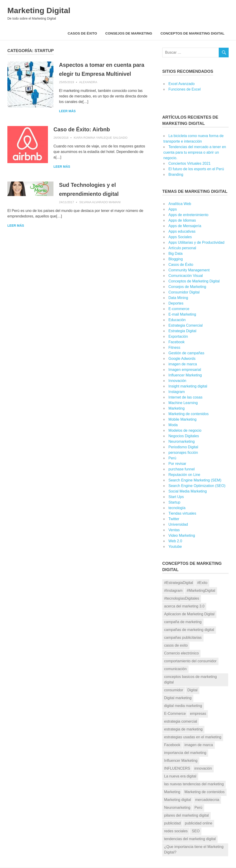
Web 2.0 (175, 541)
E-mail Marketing (182, 314)
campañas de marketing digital (189, 630)
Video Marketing (182, 535)
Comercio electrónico (181, 653)
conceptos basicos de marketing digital (190, 679)
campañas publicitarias (183, 638)
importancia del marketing (185, 753)
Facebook (177, 342)
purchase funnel (182, 469)
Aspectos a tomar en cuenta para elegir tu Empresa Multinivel (99, 74)
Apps (173, 209)
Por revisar (177, 464)
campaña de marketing (183, 622)
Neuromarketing (182, 441)
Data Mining (178, 298)
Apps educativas (182, 231)
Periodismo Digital (183, 447)
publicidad (172, 823)
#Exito (202, 583)
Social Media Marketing (188, 491)
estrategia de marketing (183, 729)
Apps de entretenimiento (188, 215)
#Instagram (173, 591)
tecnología (177, 508)
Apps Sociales (180, 237)
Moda (173, 425)
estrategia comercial (181, 721)
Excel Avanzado (182, 84)
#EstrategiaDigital (178, 583)
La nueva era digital (180, 776)
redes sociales (176, 831)
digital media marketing (183, 706)
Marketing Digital (43, 10)
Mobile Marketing (183, 419)
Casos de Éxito (82, 33)
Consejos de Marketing (129, 33)
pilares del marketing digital (186, 815)
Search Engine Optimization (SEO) (197, 486)
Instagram (177, 392)
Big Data (176, 254)
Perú (172, 458)
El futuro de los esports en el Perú (196, 169)
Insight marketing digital (188, 386)
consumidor (174, 690)
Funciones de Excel (185, 89)
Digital (192, 690)
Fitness (174, 347)
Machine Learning (183, 403)
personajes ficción (183, 453)
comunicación (175, 669)
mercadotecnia (207, 800)
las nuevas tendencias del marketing (194, 784)
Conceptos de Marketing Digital (192, 33)
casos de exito (176, 645)
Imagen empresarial (185, 370)
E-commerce (179, 309)
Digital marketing (178, 698)
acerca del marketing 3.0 (184, 606)
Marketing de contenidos (189, 414)
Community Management (189, 270)
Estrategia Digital (182, 331)
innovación (203, 768)
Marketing (177, 408)
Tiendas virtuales (182, 513)
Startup (174, 502)
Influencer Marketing (185, 375)
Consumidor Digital (184, 292)
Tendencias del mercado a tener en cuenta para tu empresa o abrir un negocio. (195, 152)
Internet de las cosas (186, 397)
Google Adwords (182, 359)
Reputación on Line (184, 475)
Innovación (177, 381)
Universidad (178, 524)
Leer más (16, 120)
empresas (198, 714)
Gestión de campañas (186, 353)
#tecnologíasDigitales (182, 598)
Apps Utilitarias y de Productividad (196, 242)
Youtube (175, 547)
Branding (176, 174)
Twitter (174, 519)
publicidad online (199, 823)
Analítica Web (180, 204)
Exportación (178, 336)
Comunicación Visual (186, 276)
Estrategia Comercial (186, 325)
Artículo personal (182, 248)
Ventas (174, 530)
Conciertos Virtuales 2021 (190, 163)
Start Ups (176, 497)
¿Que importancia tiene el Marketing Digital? (194, 849)
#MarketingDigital (201, 591)
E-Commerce (175, 714)
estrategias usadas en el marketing (193, 737)
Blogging (176, 259)
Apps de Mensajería (185, 226)
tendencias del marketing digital (190, 839)
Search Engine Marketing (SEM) (195, 480)
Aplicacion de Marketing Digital (189, 614)
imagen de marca (183, 364)
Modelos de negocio (185, 430)
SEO (196, 831)
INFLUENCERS (177, 768)
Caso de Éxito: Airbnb (85, 138)
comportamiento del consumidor (190, 661)
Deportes (176, 303)
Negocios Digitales (184, 436)
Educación (177, 320)
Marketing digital (178, 800)
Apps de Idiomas (182, 220)
